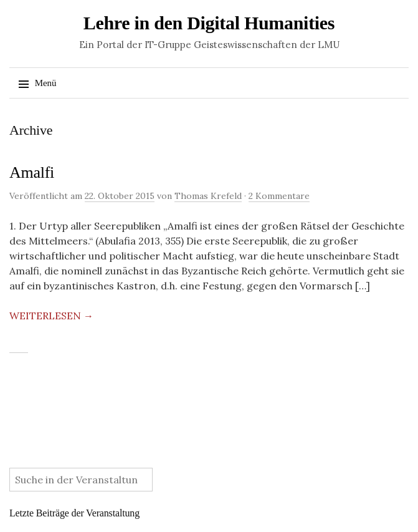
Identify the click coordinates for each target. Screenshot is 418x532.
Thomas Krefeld (208, 196)
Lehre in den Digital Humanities (209, 23)
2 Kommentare (279, 196)
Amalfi (32, 172)
